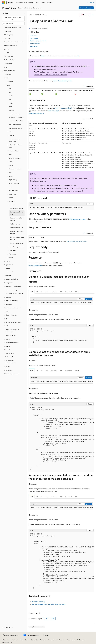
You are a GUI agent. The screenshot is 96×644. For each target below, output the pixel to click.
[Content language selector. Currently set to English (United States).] (11, 635)
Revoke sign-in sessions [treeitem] (16, 121)
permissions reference (36, 113)
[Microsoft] (4, 3)
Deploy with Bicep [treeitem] (9, 60)
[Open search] (87, 3)
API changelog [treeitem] (8, 35)
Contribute (34, 640)
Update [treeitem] (11, 103)
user (78, 56)
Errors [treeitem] (6, 67)
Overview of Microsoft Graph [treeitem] (13, 28)
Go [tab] (42, 292)
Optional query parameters (38, 41)
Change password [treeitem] (14, 114)
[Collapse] (24, 13)
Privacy (42, 640)
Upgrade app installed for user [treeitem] (17, 232)
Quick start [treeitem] (7, 38)
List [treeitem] (10, 92)
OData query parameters (78, 219)
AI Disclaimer (5, 640)
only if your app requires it (63, 108)
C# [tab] (37, 292)
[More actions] (93, 15)
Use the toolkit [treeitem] (8, 56)
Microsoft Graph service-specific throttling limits (49, 604)
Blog (26, 640)
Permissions (34, 36)
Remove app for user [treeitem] (16, 228)
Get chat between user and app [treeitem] (17, 238)
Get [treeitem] (10, 99)
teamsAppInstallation (36, 266)
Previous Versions (17, 640)
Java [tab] (47, 292)
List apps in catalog (39, 602)
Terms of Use (71, 640)
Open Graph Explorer (86, 8)
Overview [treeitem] (8, 74)
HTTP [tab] (32, 292)
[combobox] (13, 18)
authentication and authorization (77, 241)
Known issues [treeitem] (8, 63)
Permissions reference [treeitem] (10, 46)
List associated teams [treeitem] (17, 208)
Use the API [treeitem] (7, 49)
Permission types (54, 111)
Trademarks (81, 640)
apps (43, 56)
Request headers (35, 43)
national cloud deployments (63, 81)
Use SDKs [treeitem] (7, 53)
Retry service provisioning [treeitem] (16, 117)
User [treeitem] (10, 89)
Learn (31, 15)
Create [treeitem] (11, 96)
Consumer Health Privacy (56, 640)
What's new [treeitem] (7, 31)
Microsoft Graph (40, 15)
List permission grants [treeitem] (17, 243)
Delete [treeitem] (11, 107)
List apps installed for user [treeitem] (17, 213)
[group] (61, 145)
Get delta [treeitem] (11, 110)
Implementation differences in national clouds (50, 75)
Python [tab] (77, 292)
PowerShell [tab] (69, 292)
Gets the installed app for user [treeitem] (17, 219)
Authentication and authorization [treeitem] (14, 42)
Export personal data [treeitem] (15, 125)
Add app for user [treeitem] (15, 224)
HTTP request (34, 38)
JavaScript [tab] (54, 292)
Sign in (92, 3)
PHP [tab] (61, 292)
